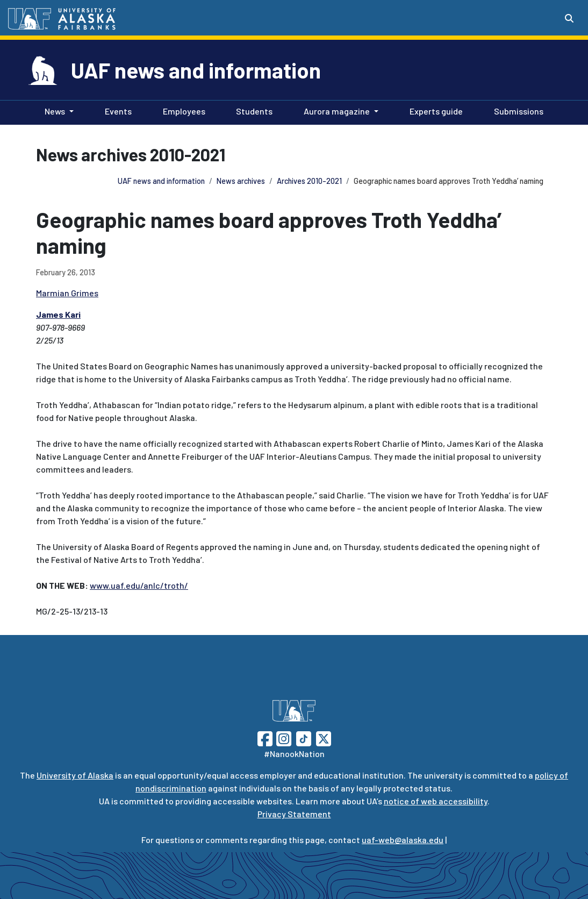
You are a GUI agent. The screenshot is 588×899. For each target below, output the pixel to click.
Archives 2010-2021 (309, 181)
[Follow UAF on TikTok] (304, 737)
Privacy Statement (294, 814)
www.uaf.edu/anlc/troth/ (139, 585)
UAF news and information (196, 70)
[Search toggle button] (569, 18)
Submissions (517, 110)
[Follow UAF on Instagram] (283, 737)
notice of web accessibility (436, 801)
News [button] (55, 111)
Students (252, 110)
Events (116, 110)
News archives (241, 181)
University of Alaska (75, 775)
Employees (182, 110)
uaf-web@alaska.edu (403, 840)
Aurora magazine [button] (337, 111)
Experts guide (434, 110)
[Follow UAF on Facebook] (265, 737)
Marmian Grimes (67, 293)
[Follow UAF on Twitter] (324, 737)
